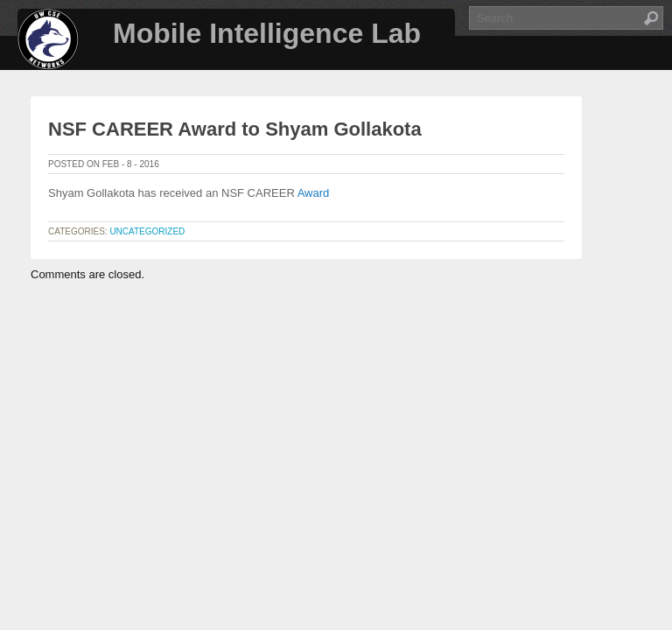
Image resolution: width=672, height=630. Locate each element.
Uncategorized (147, 231)
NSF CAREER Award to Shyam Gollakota (235, 129)
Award (314, 193)
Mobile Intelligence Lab (267, 33)
